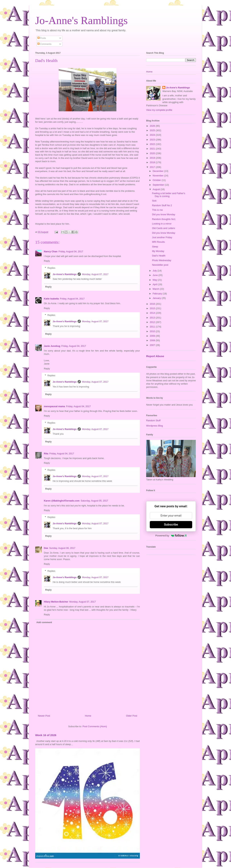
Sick (154, 201)
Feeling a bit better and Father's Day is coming (168, 195)
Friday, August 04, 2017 (71, 251)
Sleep (155, 247)
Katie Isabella (51, 299)
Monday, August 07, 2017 (95, 274)
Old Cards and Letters (163, 228)
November (158, 176)
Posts (42, 38)
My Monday (158, 251)
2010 (153, 331)
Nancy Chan (51, 251)
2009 (153, 336)
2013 (153, 318)
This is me (157, 210)
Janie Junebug (52, 346)
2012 (153, 322)
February (158, 294)
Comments (44, 44)
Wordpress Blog (154, 426)
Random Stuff (153, 420)
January (157, 298)
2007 (153, 345)
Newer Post (44, 716)
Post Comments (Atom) (95, 726)
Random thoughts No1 (164, 219)
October (157, 180)
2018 (153, 162)
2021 (153, 149)
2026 (153, 126)
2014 (153, 313)
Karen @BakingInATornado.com (62, 501)
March (156, 289)
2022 (153, 144)
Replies (51, 268)
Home (88, 716)
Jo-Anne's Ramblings (81, 20)
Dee (46, 548)
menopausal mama (54, 406)
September (159, 185)
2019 (153, 158)
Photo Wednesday (162, 260)
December (158, 171)
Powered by (171, 535)
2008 (153, 340)
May (155, 280)
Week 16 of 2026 (46, 735)
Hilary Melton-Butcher (56, 602)
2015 (153, 308)
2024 (153, 135)
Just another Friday (162, 237)
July (155, 271)
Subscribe (171, 525)
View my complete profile (159, 110)
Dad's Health (159, 256)
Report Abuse (155, 356)
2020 (153, 153)
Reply (47, 261)
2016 (153, 304)
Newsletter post (160, 265)
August (157, 189)
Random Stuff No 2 (162, 205)
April (155, 284)
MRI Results (158, 242)
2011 (153, 327)
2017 (153, 167)
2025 (153, 130)
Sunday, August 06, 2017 (62, 548)
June (156, 275)
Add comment (44, 622)
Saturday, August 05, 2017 (94, 501)
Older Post (132, 716)
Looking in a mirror (162, 224)
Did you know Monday (164, 214)
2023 (153, 140)
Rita (46, 454)
